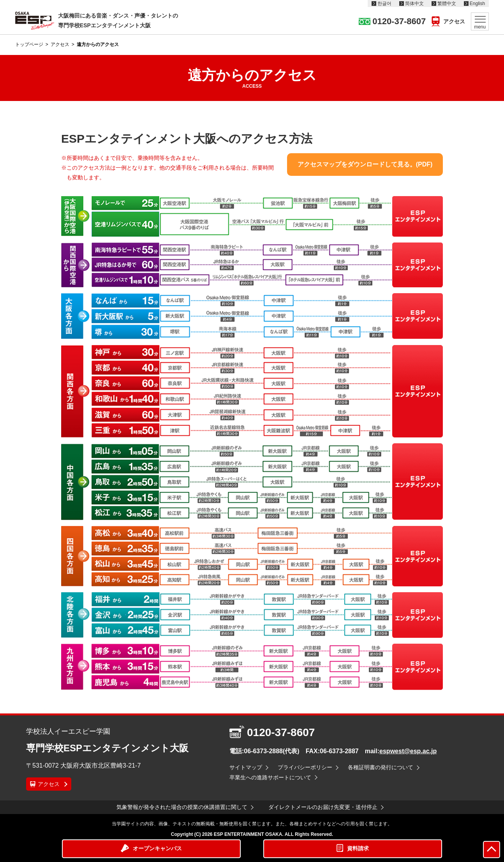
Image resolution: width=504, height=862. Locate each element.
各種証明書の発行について (381, 767)
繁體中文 (447, 4)
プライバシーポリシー (305, 767)
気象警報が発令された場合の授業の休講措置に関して (182, 807)
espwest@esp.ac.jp (408, 751)
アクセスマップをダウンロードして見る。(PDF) (365, 164)
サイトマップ (246, 767)
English (477, 4)
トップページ (29, 44)
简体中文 (414, 4)
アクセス (454, 21)
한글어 (384, 4)
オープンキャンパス (157, 848)
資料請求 (358, 848)
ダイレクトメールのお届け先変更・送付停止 (323, 807)
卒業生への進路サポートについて (270, 777)
